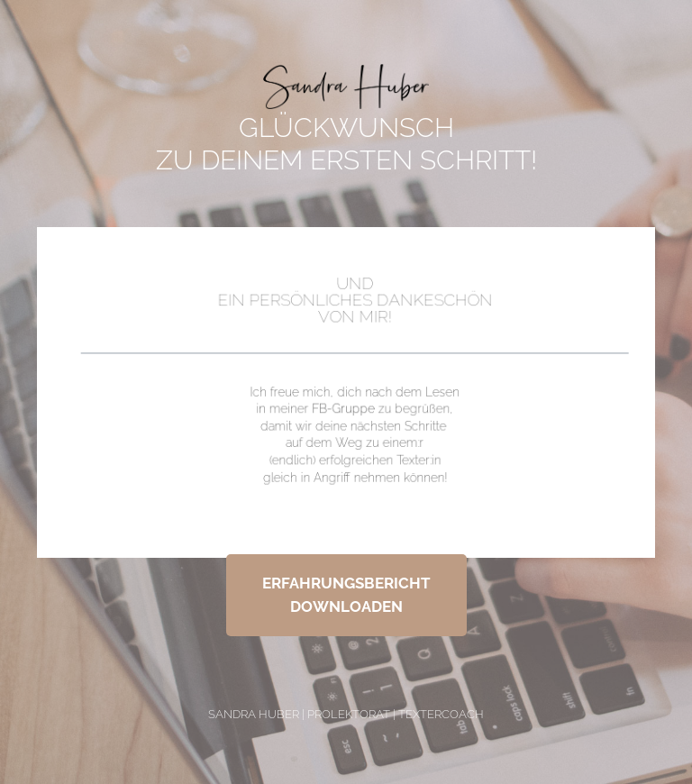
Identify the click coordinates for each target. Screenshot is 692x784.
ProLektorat (349, 714)
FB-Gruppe (343, 408)
